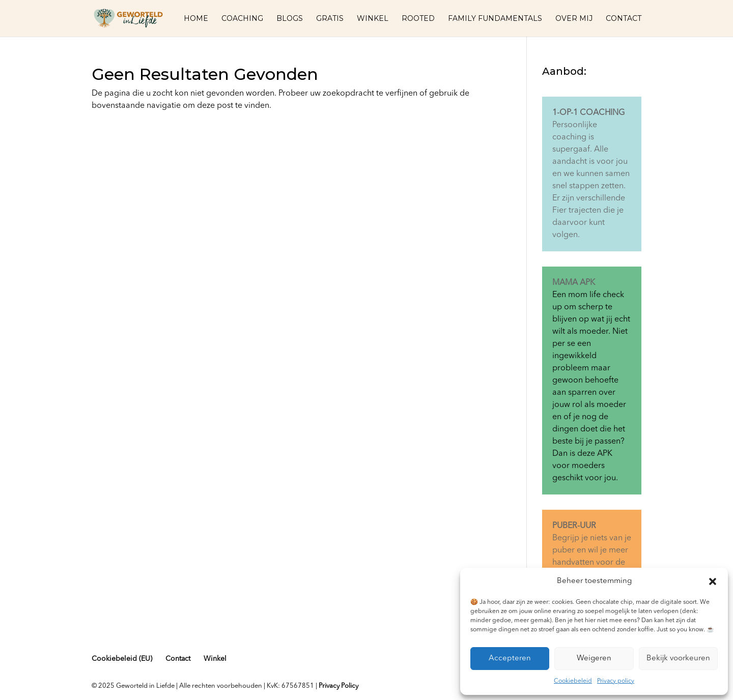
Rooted (418, 19)
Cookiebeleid (573, 681)
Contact (624, 19)
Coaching (242, 19)
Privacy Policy (339, 686)
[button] (713, 581)
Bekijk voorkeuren (678, 659)
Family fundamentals (495, 19)
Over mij (574, 19)
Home (196, 19)
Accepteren (510, 659)
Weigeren (594, 659)
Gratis (330, 19)
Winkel (373, 19)
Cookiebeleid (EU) (122, 659)
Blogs (290, 19)
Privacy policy (616, 681)
